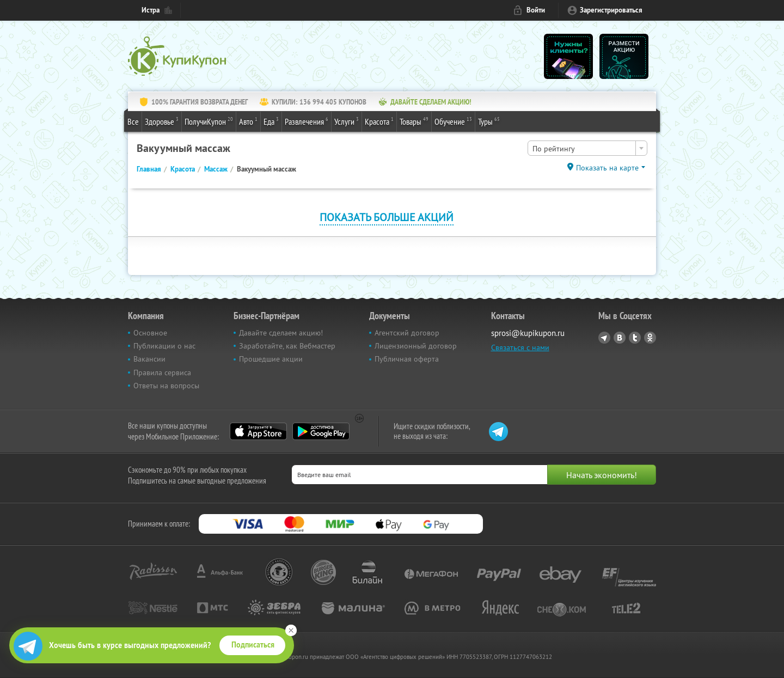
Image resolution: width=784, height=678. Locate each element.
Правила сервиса (162, 372)
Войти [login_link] (536, 10)
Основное (150, 333)
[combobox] (587, 148)
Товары (414, 121)
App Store (258, 431)
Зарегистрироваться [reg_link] (611, 10)
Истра (151, 10)
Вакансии (149, 359)
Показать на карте (607, 168)
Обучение (453, 121)
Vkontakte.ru (620, 338)
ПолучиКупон (209, 121)
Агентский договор (407, 333)
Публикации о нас (164, 346)
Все (133, 121)
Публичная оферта (407, 359)
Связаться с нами (520, 347)
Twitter (635, 338)
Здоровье (162, 121)
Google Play (321, 431)
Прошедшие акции (271, 359)
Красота (379, 121)
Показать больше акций (387, 217)
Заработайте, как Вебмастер (287, 346)
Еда (271, 121)
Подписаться (253, 645)
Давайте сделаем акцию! (281, 333)
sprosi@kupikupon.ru (528, 333)
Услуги (347, 121)
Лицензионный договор (416, 346)
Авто (248, 121)
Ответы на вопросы (166, 386)
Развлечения (307, 121)
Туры (489, 121)
